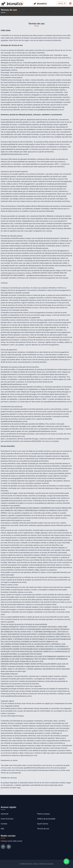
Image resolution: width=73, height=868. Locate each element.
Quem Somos (43, 824)
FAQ (2, 829)
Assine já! (5, 814)
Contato (4, 824)
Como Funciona (7, 819)
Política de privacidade (46, 819)
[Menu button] (70, 3)
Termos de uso (43, 829)
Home (3, 12)
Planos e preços (44, 814)
